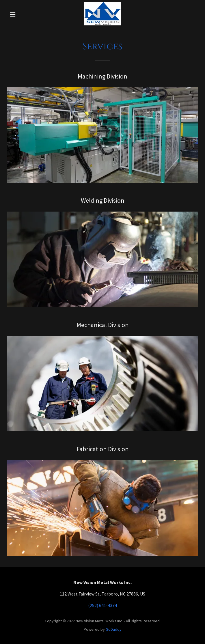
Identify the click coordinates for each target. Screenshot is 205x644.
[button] (20, 14)
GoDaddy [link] (114, 629)
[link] (102, 14)
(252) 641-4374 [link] (102, 605)
